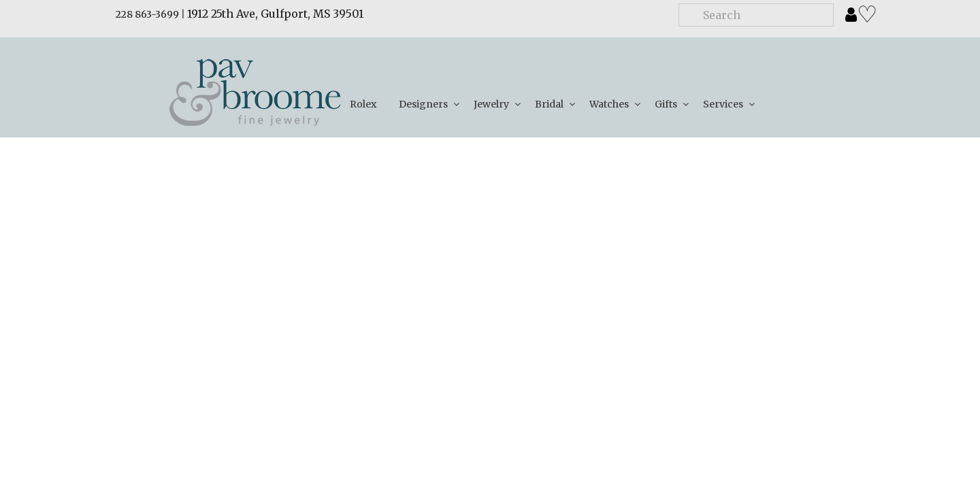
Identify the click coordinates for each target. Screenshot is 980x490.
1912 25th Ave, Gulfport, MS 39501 (275, 14)
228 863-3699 (147, 14)
